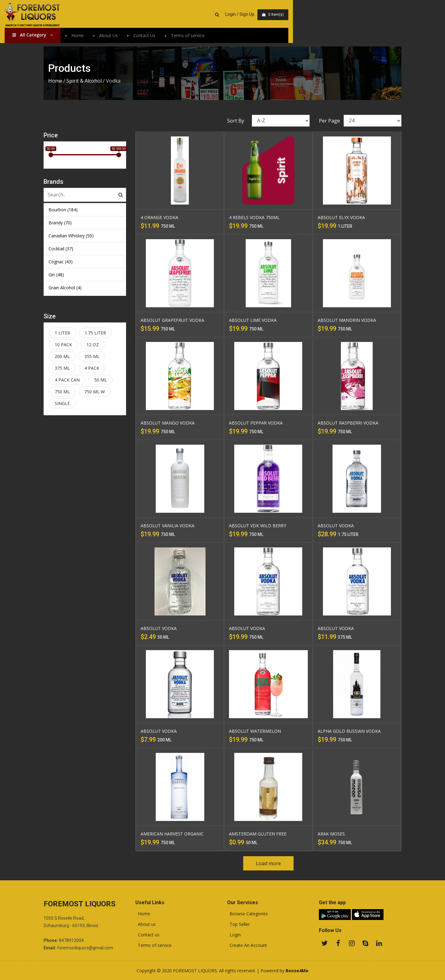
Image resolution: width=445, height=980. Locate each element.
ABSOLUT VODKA (336, 526)
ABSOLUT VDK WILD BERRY (258, 526)
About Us (147, 37)
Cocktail (61, 249)
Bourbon (63, 210)
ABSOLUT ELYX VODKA (341, 217)
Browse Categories (248, 914)
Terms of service (227, 37)
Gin (56, 275)
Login (234, 935)
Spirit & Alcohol (84, 81)
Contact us (147, 935)
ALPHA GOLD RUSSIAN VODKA (349, 731)
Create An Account (247, 945)
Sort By (236, 121)
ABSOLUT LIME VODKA (253, 320)
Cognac (61, 262)
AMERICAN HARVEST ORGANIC (172, 834)
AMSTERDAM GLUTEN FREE (258, 834)
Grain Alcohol (65, 288)
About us (146, 924)
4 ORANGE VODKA (159, 217)
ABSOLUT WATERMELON (255, 731)
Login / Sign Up (353, 15)
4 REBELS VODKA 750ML (254, 217)
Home (117, 37)
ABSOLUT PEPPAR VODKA (256, 423)
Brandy (60, 223)
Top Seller (238, 924)
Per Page (329, 121)
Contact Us (183, 37)
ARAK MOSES (331, 834)
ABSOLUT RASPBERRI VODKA (348, 423)
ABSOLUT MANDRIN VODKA (347, 320)
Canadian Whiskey (71, 236)
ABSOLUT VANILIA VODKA (167, 526)
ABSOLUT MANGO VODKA (168, 423)
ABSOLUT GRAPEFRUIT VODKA (172, 320)
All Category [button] (72, 36)
